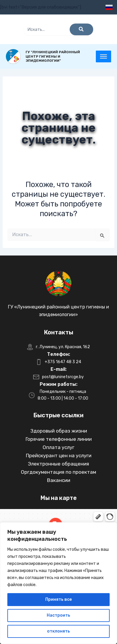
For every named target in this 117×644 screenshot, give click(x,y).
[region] (58, 583)
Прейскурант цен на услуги (59, 456)
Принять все (58, 599)
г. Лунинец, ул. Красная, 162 (63, 347)
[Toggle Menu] (103, 56)
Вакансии (59, 480)
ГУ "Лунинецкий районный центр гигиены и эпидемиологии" (53, 56)
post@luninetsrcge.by (63, 377)
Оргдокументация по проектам (58, 472)
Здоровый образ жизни (59, 431)
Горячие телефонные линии (59, 439)
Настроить (58, 615)
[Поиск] (81, 29)
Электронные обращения (58, 464)
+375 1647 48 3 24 (63, 362)
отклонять (58, 631)
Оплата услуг (58, 447)
